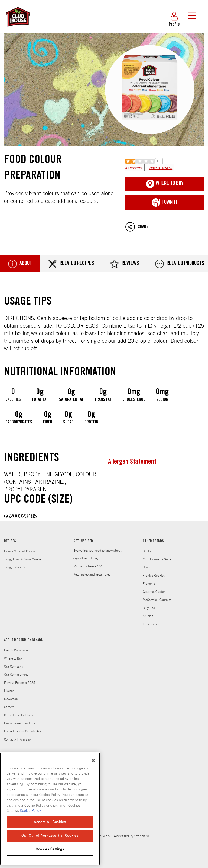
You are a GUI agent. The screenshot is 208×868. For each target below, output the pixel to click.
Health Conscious (16, 650)
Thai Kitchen (152, 624)
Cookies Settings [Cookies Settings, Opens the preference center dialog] (50, 850)
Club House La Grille (157, 559)
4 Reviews (134, 168)
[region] (50, 809)
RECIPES (10, 541)
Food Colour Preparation (104, 90)
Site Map (103, 836)
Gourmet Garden (154, 592)
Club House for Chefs (19, 715)
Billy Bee (149, 608)
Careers (9, 707)
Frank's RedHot (154, 576)
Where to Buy (13, 658)
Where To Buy (165, 184)
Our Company (14, 667)
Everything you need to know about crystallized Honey (97, 554)
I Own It (165, 203)
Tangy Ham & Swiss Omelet (23, 559)
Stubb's (148, 616)
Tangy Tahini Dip (16, 567)
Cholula (148, 551)
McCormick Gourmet (157, 600)
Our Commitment (16, 675)
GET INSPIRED (83, 541)
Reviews (125, 264)
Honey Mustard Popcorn (21, 551)
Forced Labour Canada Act (22, 731)
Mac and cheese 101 (88, 566)
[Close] (93, 761)
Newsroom (11, 699)
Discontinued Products (20, 723)
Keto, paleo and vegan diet (92, 574)
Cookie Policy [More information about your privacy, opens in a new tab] (30, 811)
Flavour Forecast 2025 (20, 683)
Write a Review (160, 168)
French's (149, 584)
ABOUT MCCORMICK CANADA (23, 641)
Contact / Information (18, 739)
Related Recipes (71, 264)
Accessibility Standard (131, 836)
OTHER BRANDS (153, 541)
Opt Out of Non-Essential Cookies (50, 836)
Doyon (147, 567)
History (9, 691)
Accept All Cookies (50, 822)
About (20, 264)
